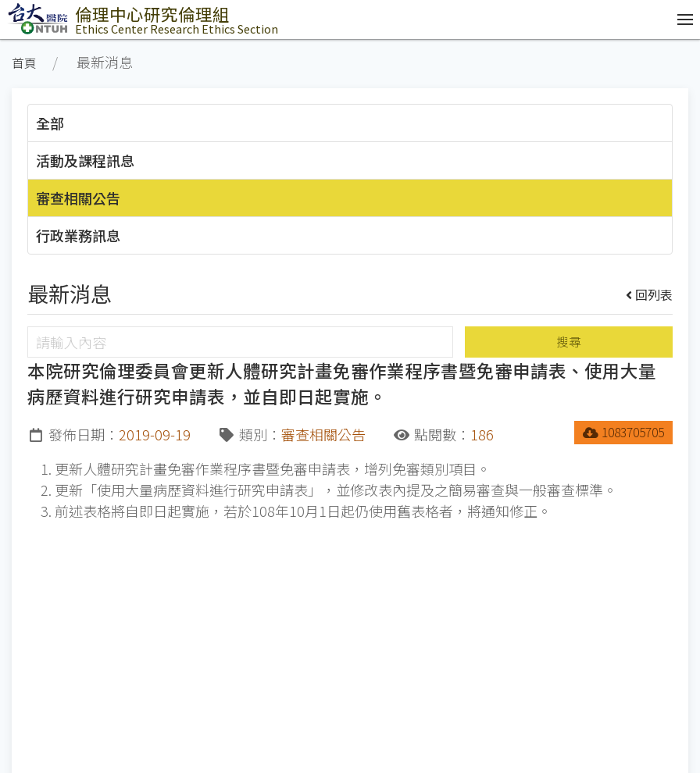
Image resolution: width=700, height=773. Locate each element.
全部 (50, 123)
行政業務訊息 (78, 235)
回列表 (650, 294)
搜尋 (569, 342)
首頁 (24, 63)
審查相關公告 (78, 198)
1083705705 (624, 432)
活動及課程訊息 (85, 160)
